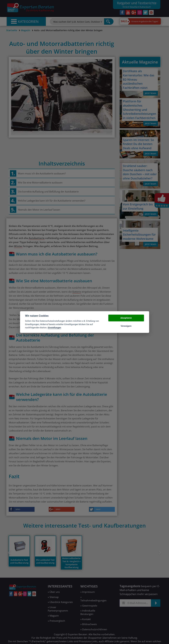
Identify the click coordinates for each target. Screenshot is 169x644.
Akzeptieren (126, 318)
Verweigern (126, 326)
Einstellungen (54, 327)
